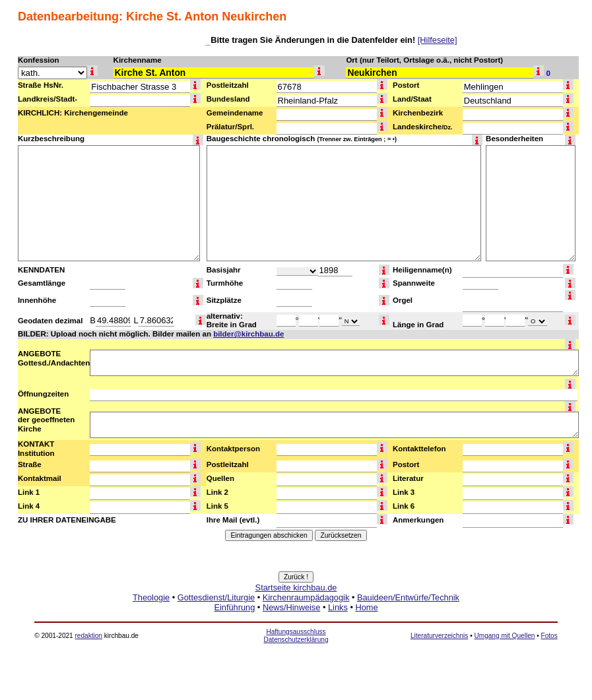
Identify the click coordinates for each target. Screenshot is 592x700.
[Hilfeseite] (438, 40)
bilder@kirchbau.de (248, 334)
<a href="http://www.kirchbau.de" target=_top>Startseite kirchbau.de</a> (296, 612)
